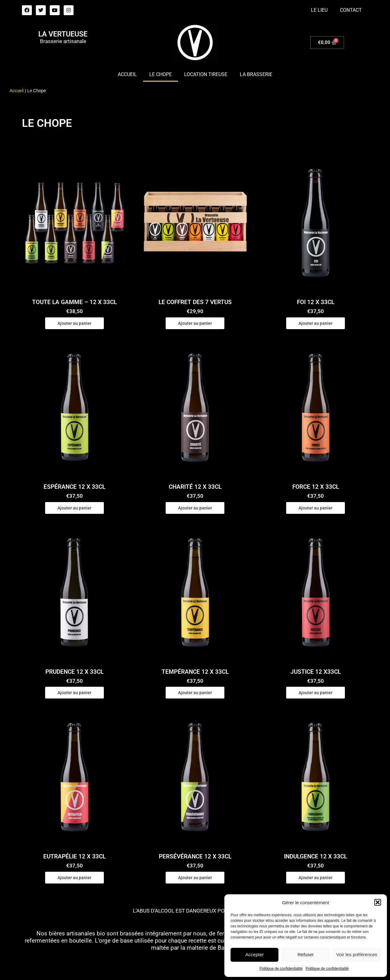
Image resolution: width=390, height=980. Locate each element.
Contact (351, 10)
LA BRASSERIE (256, 74)
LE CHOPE (161, 74)
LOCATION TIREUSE (206, 74)
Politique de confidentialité (281, 969)
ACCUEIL (127, 74)
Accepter (254, 954)
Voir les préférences (357, 954)
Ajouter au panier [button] (74, 323)
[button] (378, 902)
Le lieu (319, 10)
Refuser (306, 954)
